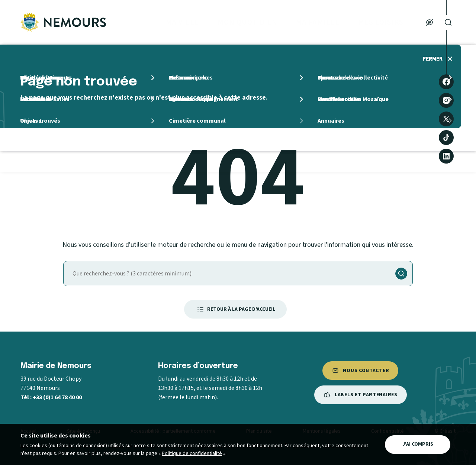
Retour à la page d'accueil (235, 309)
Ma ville (182, 22)
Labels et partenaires (361, 395)
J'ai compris (418, 444)
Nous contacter (360, 371)
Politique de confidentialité (192, 453)
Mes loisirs (381, 22)
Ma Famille (318, 22)
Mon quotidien (247, 22)
